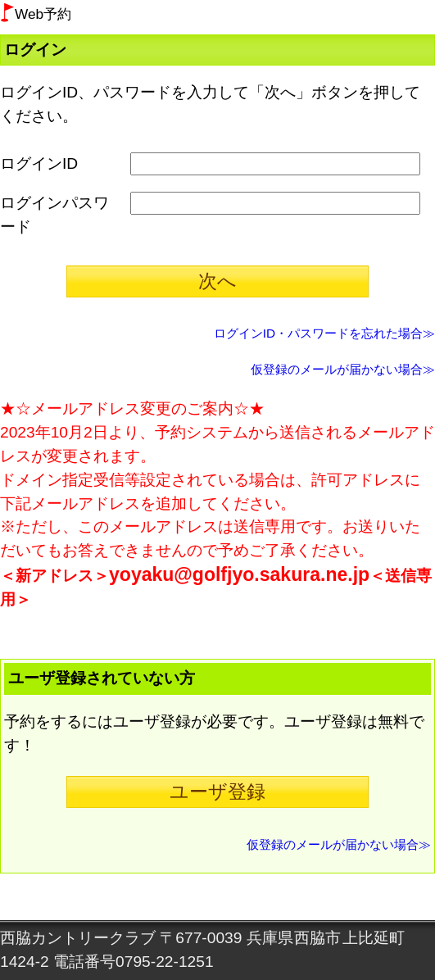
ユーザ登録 (217, 792)
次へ (217, 281)
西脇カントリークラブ (78, 938)
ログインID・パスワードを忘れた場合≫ (324, 333)
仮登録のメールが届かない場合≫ (343, 369)
